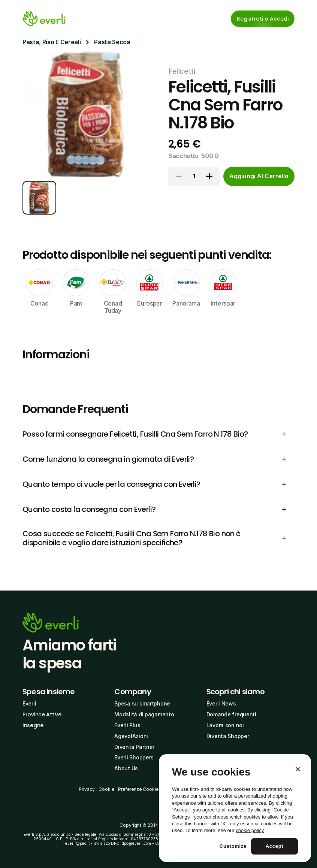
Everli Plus (127, 725)
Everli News (221, 703)
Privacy (87, 789)
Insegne (33, 725)
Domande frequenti (231, 714)
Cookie (106, 789)
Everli (29, 703)
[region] (235, 808)
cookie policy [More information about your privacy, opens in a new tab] (250, 830)
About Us (126, 768)
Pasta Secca (112, 42)
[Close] (298, 769)
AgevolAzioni (131, 736)
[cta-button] (259, 176)
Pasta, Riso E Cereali (52, 42)
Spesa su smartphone (142, 703)
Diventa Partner (134, 747)
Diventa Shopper (228, 736)
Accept (275, 846)
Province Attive (42, 714)
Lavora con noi (225, 725)
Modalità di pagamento (144, 714)
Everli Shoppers (134, 757)
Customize (233, 846)
